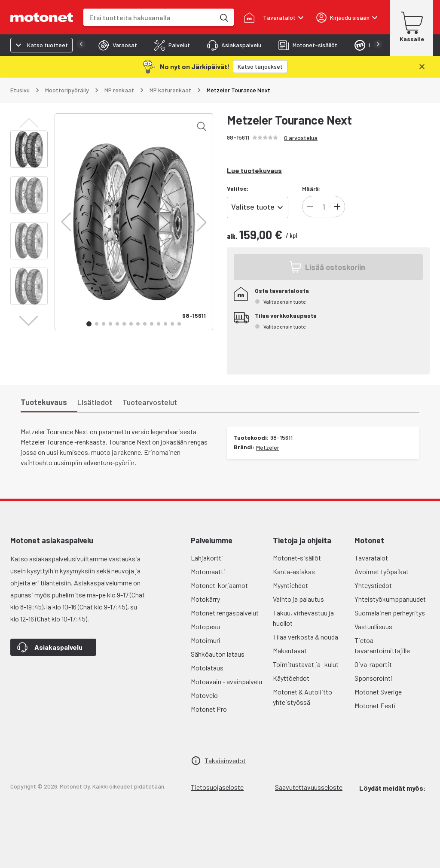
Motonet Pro (209, 709)
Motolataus (207, 668)
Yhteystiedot (373, 585)
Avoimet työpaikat (382, 571)
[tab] (118, 45)
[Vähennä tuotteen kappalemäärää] (310, 207)
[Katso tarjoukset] (260, 67)
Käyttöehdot (291, 678)
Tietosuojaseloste (217, 787)
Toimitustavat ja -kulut (306, 664)
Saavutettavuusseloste (309, 787)
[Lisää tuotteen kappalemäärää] (337, 207)
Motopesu (205, 626)
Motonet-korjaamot (219, 585)
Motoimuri (206, 640)
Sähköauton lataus (218, 654)
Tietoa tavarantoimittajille (382, 645)
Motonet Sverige (378, 692)
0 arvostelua (301, 138)
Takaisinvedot (225, 760)
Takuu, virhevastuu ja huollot (303, 618)
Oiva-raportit (373, 664)
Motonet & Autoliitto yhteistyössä (302, 697)
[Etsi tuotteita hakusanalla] (223, 17)
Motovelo (204, 695)
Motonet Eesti (375, 705)
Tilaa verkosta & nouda (306, 637)
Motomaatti (208, 571)
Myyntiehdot (290, 585)
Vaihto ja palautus (298, 599)
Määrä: (311, 189)
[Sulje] (422, 67)
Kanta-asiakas (294, 571)
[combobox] (149, 17)
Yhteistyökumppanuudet (390, 599)
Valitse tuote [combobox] (253, 207)
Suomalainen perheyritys (390, 613)
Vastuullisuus (373, 626)
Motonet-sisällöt (297, 558)
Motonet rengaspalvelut (225, 613)
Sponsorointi (373, 678)
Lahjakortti (207, 558)
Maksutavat (290, 650)
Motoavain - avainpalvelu (226, 681)
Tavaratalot (371, 558)
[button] (66, 222)
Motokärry (205, 599)
